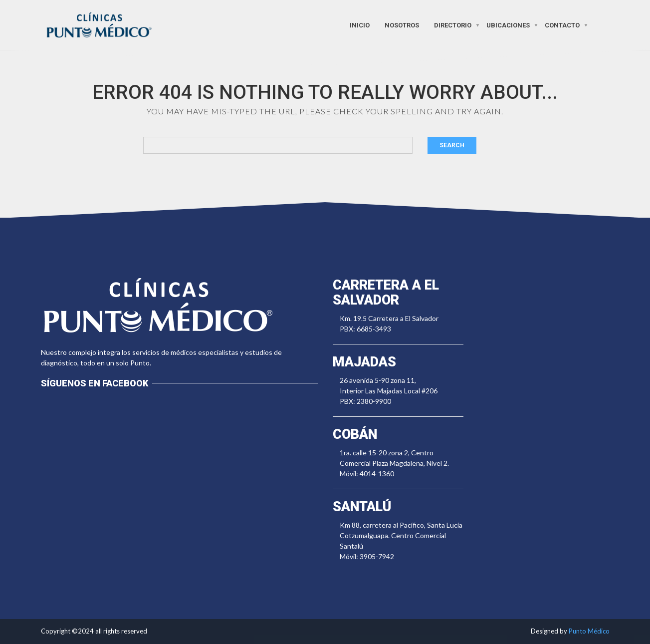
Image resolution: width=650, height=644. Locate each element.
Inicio (360, 25)
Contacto (562, 25)
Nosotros (402, 25)
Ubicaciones (508, 25)
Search (452, 145)
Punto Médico (589, 631)
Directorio (453, 25)
